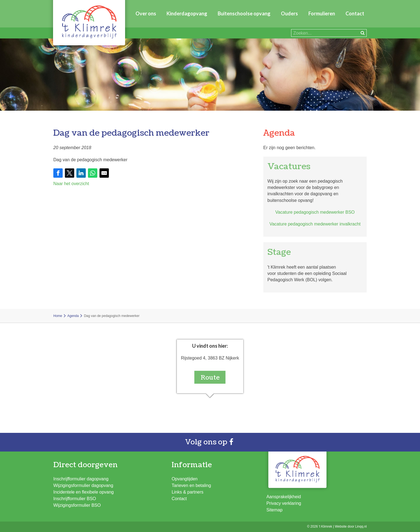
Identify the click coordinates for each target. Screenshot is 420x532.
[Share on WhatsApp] (93, 173)
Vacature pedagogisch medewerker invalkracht (315, 224)
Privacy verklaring (284, 503)
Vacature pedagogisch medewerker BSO (315, 212)
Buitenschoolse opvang (244, 13)
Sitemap (274, 510)
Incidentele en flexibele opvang (84, 492)
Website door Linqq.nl (351, 527)
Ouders (289, 13)
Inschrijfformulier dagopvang (81, 479)
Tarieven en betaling (191, 485)
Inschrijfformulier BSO (75, 499)
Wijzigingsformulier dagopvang (83, 485)
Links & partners (187, 492)
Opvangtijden (184, 479)
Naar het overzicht (71, 184)
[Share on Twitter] (70, 173)
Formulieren (322, 13)
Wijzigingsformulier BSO (77, 505)
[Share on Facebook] (58, 173)
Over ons (146, 13)
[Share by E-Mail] (104, 173)
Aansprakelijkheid (284, 497)
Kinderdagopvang (187, 13)
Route (210, 378)
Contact (355, 13)
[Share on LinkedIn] (81, 173)
